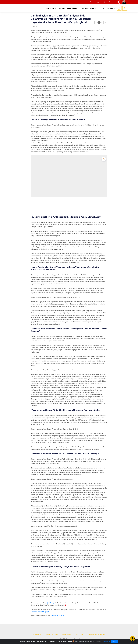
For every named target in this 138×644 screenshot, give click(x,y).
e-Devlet (91, 2)
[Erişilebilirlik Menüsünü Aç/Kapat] (133, 639)
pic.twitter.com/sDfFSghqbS (40, 612)
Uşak (110, 2)
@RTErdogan (51, 603)
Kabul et (115, 641)
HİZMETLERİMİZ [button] (88, 8)
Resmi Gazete (67, 634)
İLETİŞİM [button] (110, 8)
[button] (101, 22)
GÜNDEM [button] (101, 8)
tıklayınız (107, 641)
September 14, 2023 (57, 616)
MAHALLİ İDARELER (74, 8)
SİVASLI (62, 8)
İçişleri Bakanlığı (101, 2)
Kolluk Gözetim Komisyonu (96, 634)
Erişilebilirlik (37, 634)
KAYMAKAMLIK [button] (51, 8)
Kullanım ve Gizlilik (52, 634)
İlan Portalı (80, 634)
